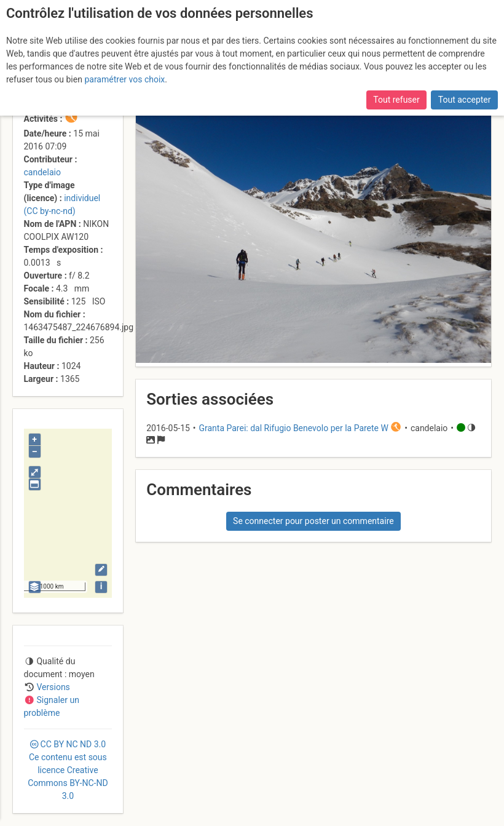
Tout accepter (465, 100)
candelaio (42, 172)
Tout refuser (396, 100)
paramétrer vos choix (124, 79)
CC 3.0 (68, 770)
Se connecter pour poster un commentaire (313, 521)
